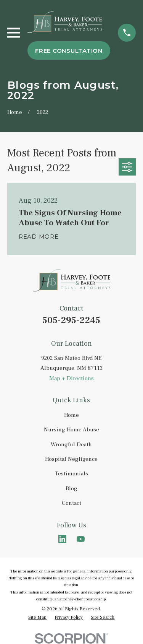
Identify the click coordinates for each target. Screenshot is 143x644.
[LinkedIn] (62, 539)
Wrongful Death (71, 445)
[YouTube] (81, 539)
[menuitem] (37, 618)
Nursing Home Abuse (71, 430)
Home (71, 415)
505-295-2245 (71, 320)
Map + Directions (71, 378)
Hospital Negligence (71, 459)
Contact (71, 503)
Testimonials (71, 474)
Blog (71, 489)
